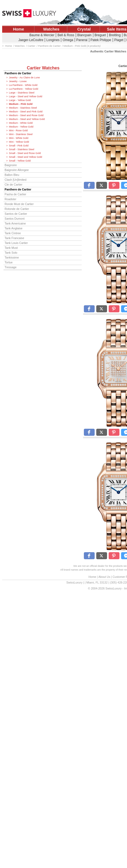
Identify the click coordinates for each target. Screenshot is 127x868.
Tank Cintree (13, 233)
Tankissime (12, 257)
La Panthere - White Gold (23, 85)
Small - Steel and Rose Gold (25, 153)
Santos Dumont (15, 219)
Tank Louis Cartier (16, 243)
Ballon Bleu (12, 175)
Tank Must (11, 248)
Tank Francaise (14, 238)
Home (18, 29)
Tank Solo (11, 253)
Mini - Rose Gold (18, 130)
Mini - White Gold (19, 138)
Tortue (9, 262)
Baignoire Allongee (17, 170)
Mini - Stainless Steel (21, 134)
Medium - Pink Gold (21, 104)
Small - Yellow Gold (20, 161)
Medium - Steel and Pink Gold (26, 112)
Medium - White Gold (21, 123)
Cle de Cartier (13, 185)
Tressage (11, 267)
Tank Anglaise (13, 228)
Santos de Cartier (16, 214)
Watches (51, 29)
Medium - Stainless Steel (23, 108)
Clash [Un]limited (16, 180)
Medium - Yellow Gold (21, 127)
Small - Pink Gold (19, 146)
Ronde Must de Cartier (19, 204)
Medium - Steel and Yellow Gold (27, 119)
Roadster (11, 199)
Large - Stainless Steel (22, 93)
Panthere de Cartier (18, 73)
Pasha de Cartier (15, 194)
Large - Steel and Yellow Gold (26, 96)
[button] (89, 185)
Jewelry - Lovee (18, 81)
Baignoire (11, 165)
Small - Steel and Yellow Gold (25, 157)
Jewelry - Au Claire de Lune (24, 78)
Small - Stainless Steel (22, 149)
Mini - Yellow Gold (19, 142)
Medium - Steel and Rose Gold (26, 115)
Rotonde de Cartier (17, 209)
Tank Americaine (15, 223)
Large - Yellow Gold (20, 100)
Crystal (84, 29)
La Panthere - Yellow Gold (23, 89)
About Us (104, 577)
